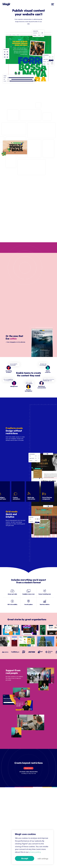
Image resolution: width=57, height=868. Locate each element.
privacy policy (35, 852)
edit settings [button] (43, 858)
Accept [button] (25, 858)
